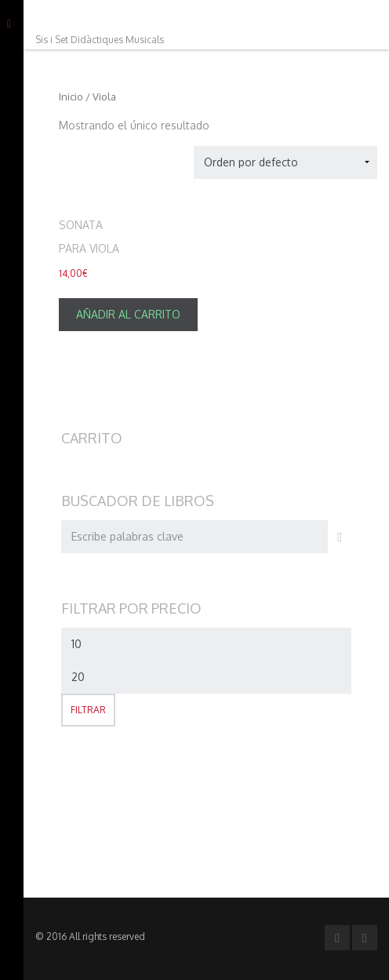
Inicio (71, 97)
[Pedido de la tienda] (285, 162)
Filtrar (88, 710)
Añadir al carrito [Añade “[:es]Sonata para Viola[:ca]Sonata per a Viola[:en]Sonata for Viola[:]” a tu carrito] (128, 314)
